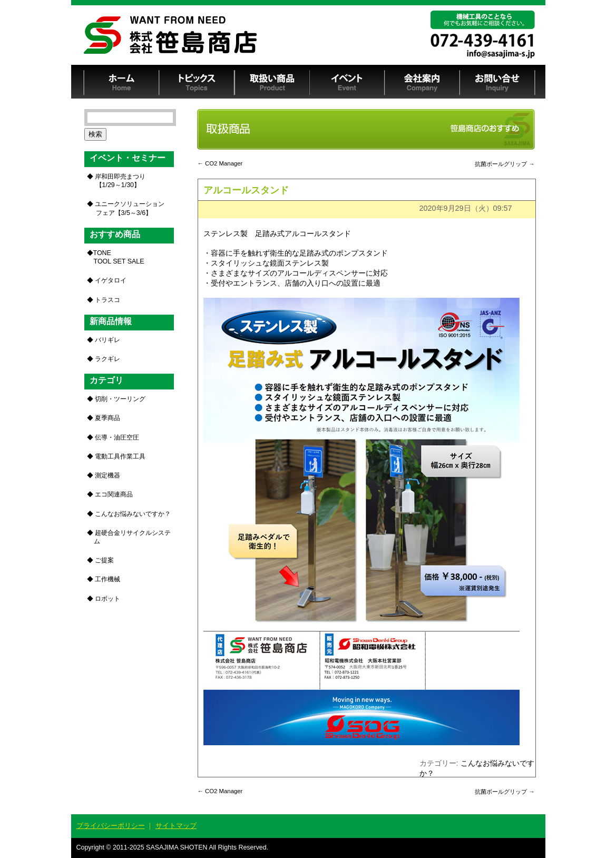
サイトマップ (176, 826)
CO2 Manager (220, 163)
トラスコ (107, 300)
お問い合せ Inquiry (498, 82)
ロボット (107, 599)
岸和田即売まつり (119, 181)
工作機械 (107, 579)
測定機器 (107, 475)
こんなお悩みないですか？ (133, 514)
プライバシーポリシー (111, 826)
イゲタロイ (111, 280)
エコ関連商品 (114, 494)
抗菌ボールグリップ (505, 164)
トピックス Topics (197, 82)
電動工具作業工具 (120, 456)
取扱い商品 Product (272, 82)
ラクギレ (107, 359)
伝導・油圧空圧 (117, 437)
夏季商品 (107, 418)
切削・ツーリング (120, 399)
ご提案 (104, 560)
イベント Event (347, 82)
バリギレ (107, 340)
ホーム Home (121, 82)
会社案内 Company (422, 82)
